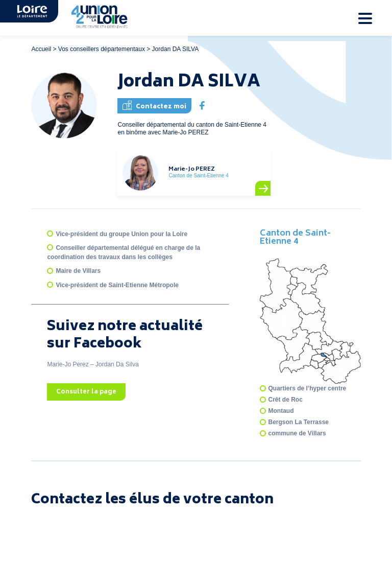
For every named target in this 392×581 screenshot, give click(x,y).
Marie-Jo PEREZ (192, 169)
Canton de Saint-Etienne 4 (295, 238)
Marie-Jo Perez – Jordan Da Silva (93, 364)
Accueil (41, 49)
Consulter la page (86, 392)
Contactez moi (154, 106)
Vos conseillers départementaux (102, 49)
